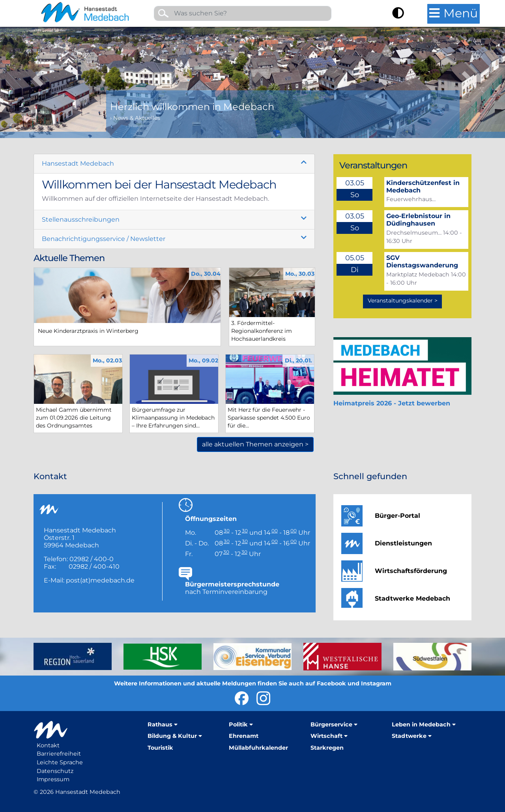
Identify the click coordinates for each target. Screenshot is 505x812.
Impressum (53, 779)
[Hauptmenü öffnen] (454, 14)
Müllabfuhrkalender (258, 748)
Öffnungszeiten (211, 519)
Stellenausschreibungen (81, 219)
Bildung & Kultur (172, 736)
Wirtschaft (326, 736)
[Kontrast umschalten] (398, 14)
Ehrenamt (244, 736)
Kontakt (48, 745)
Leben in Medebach (421, 724)
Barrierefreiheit (59, 754)
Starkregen (327, 748)
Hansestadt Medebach (78, 163)
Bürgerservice (331, 724)
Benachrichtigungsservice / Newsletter (104, 239)
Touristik (160, 748)
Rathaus (160, 724)
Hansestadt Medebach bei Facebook (242, 698)
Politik (238, 724)
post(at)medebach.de (100, 580)
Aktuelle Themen (69, 258)
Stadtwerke (409, 736)
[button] (38, 69)
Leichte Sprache (60, 762)
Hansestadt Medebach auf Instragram (263, 698)
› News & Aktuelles (135, 118)
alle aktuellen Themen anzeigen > (255, 444)
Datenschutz (55, 771)
